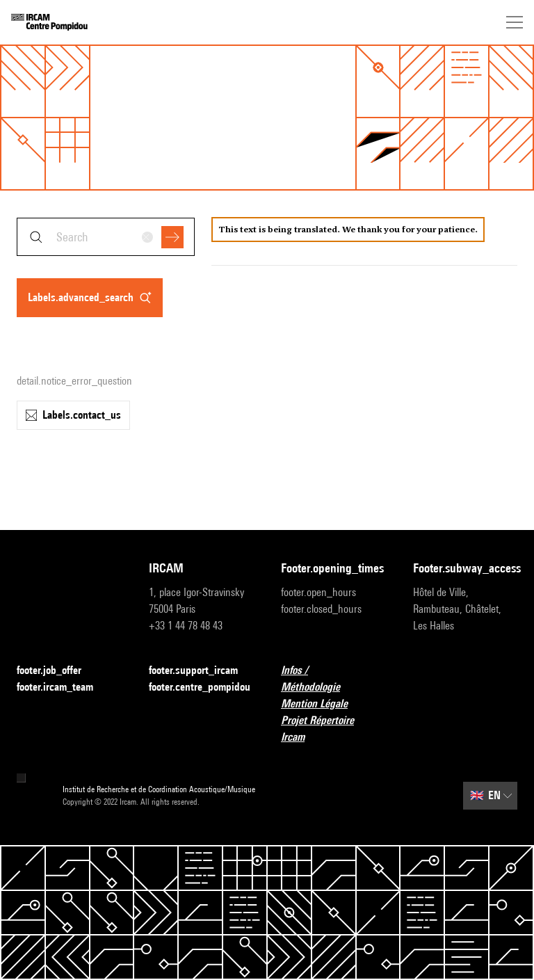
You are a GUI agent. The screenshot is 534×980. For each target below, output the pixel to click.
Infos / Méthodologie (333, 678)
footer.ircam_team (63, 688)
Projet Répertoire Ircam (333, 729)
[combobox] (106, 237)
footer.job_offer (57, 671)
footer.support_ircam (201, 671)
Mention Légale (323, 704)
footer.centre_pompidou (200, 687)
